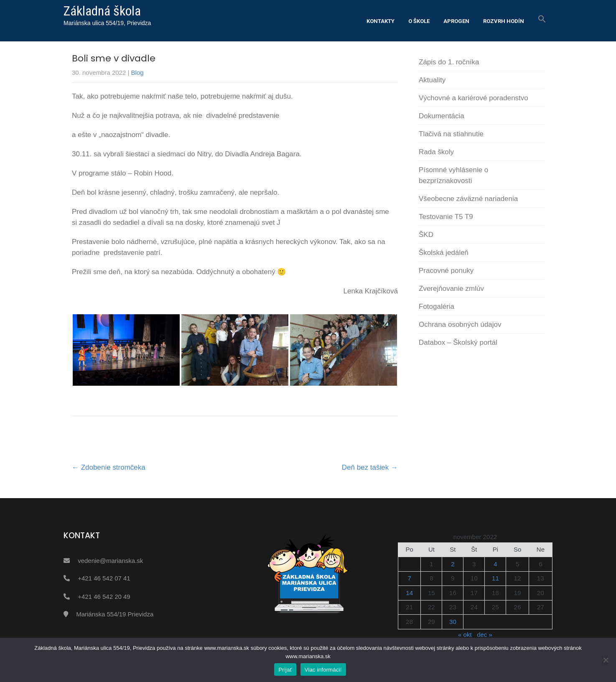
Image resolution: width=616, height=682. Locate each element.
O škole (419, 21)
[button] (542, 19)
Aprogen (456, 21)
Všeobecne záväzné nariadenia (468, 199)
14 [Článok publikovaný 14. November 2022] (409, 593)
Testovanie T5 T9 (446, 217)
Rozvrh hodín (504, 21)
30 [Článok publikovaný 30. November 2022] (453, 622)
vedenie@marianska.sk (110, 561)
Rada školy (436, 152)
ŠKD (426, 235)
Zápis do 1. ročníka (449, 62)
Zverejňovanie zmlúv (451, 289)
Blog (137, 73)
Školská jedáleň (444, 253)
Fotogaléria (437, 307)
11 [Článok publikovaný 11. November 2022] (495, 578)
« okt (465, 635)
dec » (485, 635)
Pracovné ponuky (446, 271)
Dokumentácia (442, 116)
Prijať (285, 670)
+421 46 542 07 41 (104, 578)
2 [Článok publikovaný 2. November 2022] (453, 564)
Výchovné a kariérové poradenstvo (473, 98)
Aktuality (432, 80)
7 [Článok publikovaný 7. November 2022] (410, 578)
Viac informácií (323, 670)
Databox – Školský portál (458, 342)
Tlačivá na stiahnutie (451, 134)
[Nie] (606, 660)
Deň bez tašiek (370, 467)
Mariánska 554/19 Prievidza (115, 614)
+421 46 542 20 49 (104, 597)
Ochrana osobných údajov (460, 324)
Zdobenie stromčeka (109, 467)
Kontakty (381, 21)
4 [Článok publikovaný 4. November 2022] (495, 564)
